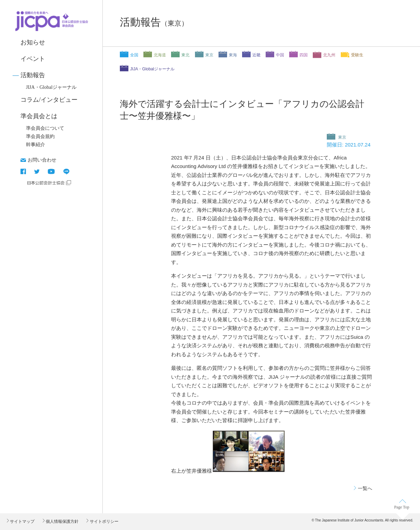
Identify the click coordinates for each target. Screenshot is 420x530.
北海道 (160, 55)
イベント (33, 59)
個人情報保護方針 (62, 521)
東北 (185, 55)
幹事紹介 (36, 145)
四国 (304, 55)
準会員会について (45, 128)
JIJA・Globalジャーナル (51, 87)
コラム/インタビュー (49, 100)
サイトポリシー (103, 521)
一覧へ (365, 488)
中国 (280, 55)
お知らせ (33, 42)
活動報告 (33, 75)
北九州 (329, 55)
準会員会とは (39, 116)
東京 (209, 55)
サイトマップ (22, 521)
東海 (233, 55)
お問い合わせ (42, 160)
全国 (134, 55)
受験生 (357, 55)
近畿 (256, 55)
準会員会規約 (40, 136)
